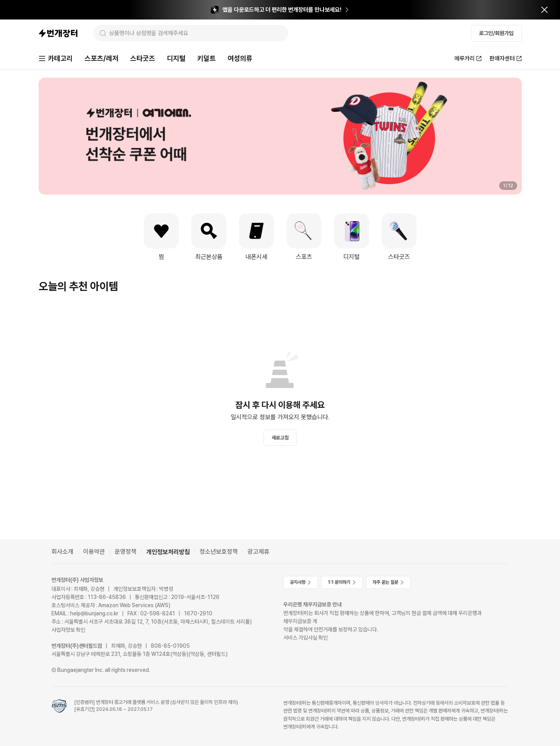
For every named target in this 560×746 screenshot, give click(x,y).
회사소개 (62, 552)
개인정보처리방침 (168, 552)
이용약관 (94, 552)
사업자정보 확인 (68, 630)
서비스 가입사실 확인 (306, 638)
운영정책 (125, 552)
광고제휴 (258, 552)
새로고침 (280, 438)
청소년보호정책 (219, 552)
